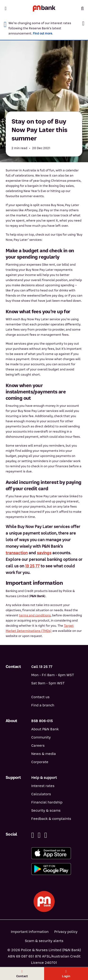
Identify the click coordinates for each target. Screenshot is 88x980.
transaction (17, 553)
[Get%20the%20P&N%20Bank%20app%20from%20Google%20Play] (57, 869)
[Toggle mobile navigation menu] (6, 8)
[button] (83, 23)
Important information (30, 932)
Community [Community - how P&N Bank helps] (41, 737)
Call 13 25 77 (42, 667)
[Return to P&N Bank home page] (44, 8)
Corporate (40, 762)
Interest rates (43, 786)
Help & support (44, 778)
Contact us (40, 697)
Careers (38, 746)
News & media (44, 754)
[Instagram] (46, 835)
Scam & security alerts (44, 941)
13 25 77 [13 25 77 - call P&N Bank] (32, 566)
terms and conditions (35, 615)
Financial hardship (47, 802)
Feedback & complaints (51, 819)
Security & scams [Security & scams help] (46, 810)
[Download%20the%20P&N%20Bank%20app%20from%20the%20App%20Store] (57, 853)
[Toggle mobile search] (82, 8)
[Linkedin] (39, 835)
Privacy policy (66, 932)
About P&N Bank (45, 729)
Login (66, 974)
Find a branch (43, 705)
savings (44, 553)
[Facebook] (33, 835)
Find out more (42, 34)
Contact (22, 974)
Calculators (41, 794)
